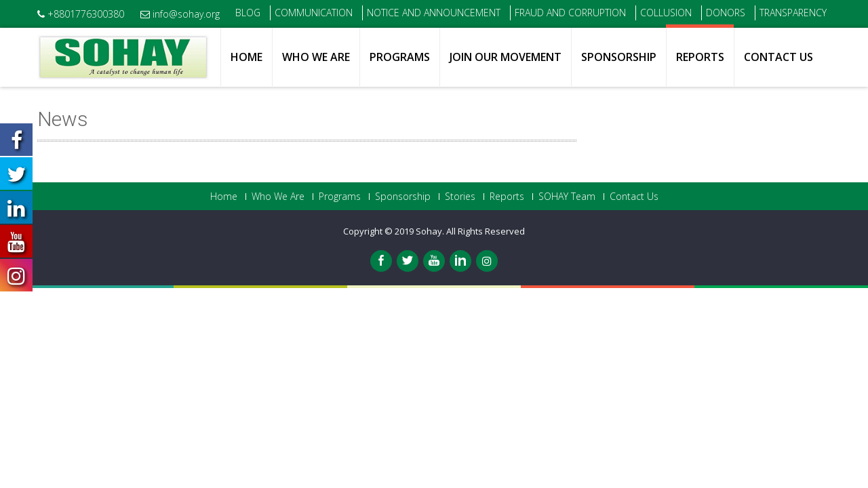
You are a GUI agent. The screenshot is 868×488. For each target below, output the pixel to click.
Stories (460, 197)
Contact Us (778, 57)
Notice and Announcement (434, 13)
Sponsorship (619, 57)
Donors (726, 13)
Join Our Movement (506, 57)
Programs (400, 57)
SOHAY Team (567, 197)
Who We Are (316, 57)
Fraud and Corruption (570, 13)
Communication (314, 13)
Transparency (793, 13)
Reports (700, 57)
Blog (248, 13)
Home (246, 57)
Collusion (666, 13)
